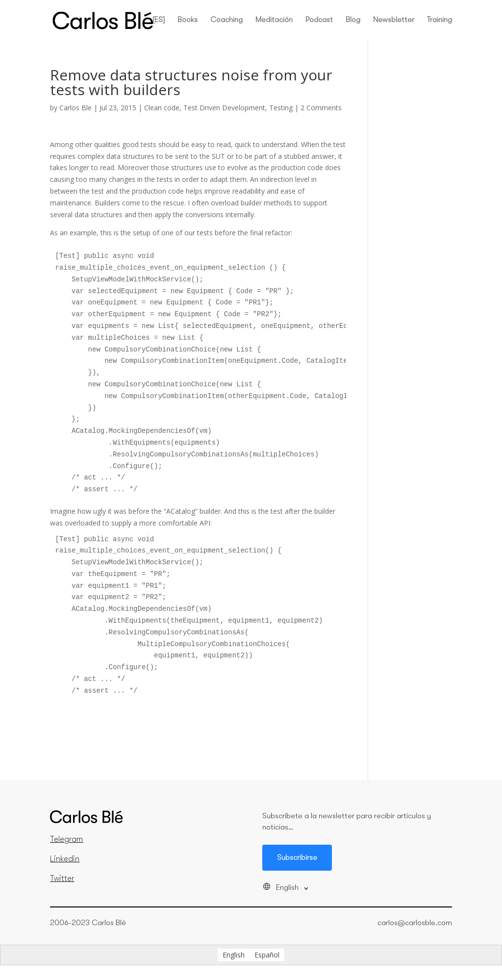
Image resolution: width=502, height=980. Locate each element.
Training (439, 20)
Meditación (274, 20)
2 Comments (321, 108)
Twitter (62, 879)
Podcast (319, 20)
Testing (281, 108)
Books (188, 20)
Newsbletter (394, 20)
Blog (353, 20)
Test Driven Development (224, 108)
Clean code (162, 108)
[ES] (159, 20)
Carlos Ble (75, 108)
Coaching (226, 20)
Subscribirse (297, 857)
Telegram (66, 839)
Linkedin (65, 859)
